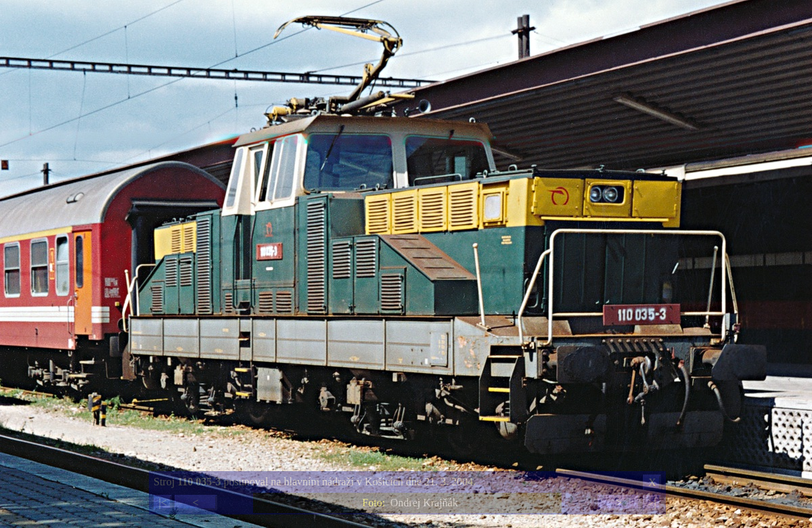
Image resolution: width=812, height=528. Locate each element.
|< (162, 503)
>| (652, 503)
